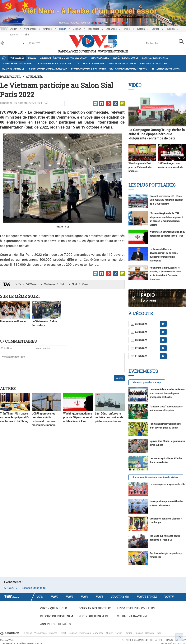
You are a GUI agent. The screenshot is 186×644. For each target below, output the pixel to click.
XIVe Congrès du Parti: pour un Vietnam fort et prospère (140, 167)
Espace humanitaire (34, 588)
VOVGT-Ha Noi (120, 597)
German (77, 29)
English (13, 29)
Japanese (112, 29)
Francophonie (100, 58)
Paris (85, 284)
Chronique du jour (54, 608)
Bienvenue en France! (13, 321)
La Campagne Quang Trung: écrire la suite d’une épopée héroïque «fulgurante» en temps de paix (157, 134)
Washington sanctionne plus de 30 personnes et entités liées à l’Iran (78, 417)
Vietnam (49, 284)
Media (32, 58)
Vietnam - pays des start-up (147, 383)
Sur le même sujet (20, 296)
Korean (141, 29)
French (63, 29)
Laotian (156, 29)
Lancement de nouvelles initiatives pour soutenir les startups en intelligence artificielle (167, 393)
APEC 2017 (11, 588)
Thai (158, 633)
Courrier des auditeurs (17, 63)
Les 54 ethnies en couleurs (54, 63)
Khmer (127, 29)
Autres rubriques (165, 69)
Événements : (13, 582)
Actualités (17, 58)
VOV (18, 284)
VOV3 (70, 597)
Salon (63, 284)
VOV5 (99, 597)
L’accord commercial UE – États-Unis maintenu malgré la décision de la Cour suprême (166, 200)
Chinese (48, 29)
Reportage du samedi (154, 63)
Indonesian (94, 29)
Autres (8, 388)
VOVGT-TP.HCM (147, 597)
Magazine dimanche (155, 58)
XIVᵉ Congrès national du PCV (128, 69)
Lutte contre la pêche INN (88, 69)
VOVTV (169, 597)
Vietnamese (30, 29)
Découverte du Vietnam (57, 616)
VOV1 (40, 597)
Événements (143, 371)
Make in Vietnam (13, 69)
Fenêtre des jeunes (126, 58)
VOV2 (55, 597)
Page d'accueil (10, 77)
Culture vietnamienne (90, 63)
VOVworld (33, 284)
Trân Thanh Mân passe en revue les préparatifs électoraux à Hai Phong (14, 417)
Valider (119, 378)
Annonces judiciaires (122, 63)
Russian (171, 29)
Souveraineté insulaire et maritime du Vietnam (156, 477)
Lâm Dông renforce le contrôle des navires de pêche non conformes (109, 417)
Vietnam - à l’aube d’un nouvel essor (63, 58)
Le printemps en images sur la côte (167, 484)
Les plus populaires (152, 185)
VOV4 (85, 597)
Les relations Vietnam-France (47, 69)
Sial (74, 284)
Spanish (150, 633)
